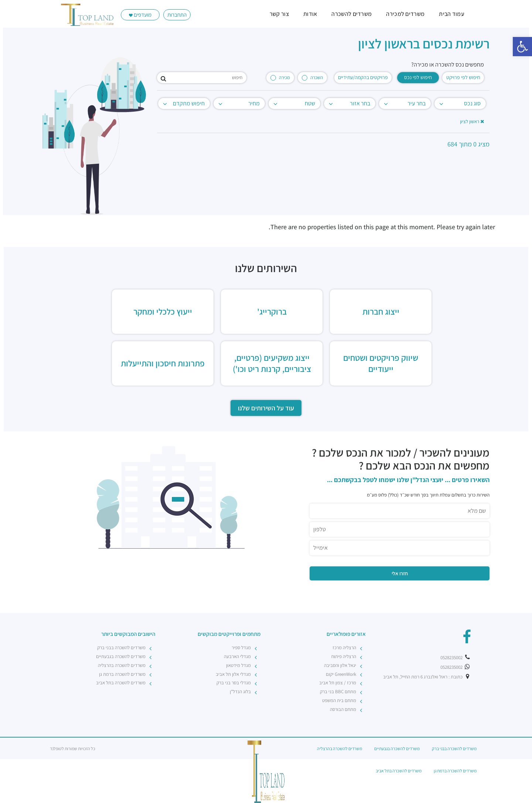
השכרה (312, 77)
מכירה (280, 77)
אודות (310, 14)
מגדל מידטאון (238, 665)
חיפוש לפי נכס (418, 77)
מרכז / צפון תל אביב (338, 683)
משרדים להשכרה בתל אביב (121, 683)
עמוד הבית (452, 14)
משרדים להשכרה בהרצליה (122, 665)
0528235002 (456, 658)
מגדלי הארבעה (237, 656)
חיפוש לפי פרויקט (463, 77)
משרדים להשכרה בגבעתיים (121, 656)
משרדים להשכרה (352, 14)
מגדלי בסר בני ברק (234, 683)
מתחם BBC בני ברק (338, 692)
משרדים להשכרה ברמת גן (122, 674)
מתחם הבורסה (343, 709)
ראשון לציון (472, 121)
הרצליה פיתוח (344, 656)
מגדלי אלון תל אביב (233, 674)
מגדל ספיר (241, 648)
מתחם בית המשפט (339, 700)
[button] (522, 47)
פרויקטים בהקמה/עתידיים (363, 77)
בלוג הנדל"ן (240, 692)
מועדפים (140, 15)
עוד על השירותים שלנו (266, 408)
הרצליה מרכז (344, 648)
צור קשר (279, 14)
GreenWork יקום (341, 674)
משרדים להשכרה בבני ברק (121, 648)
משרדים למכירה (405, 14)
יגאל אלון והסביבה (340, 665)
